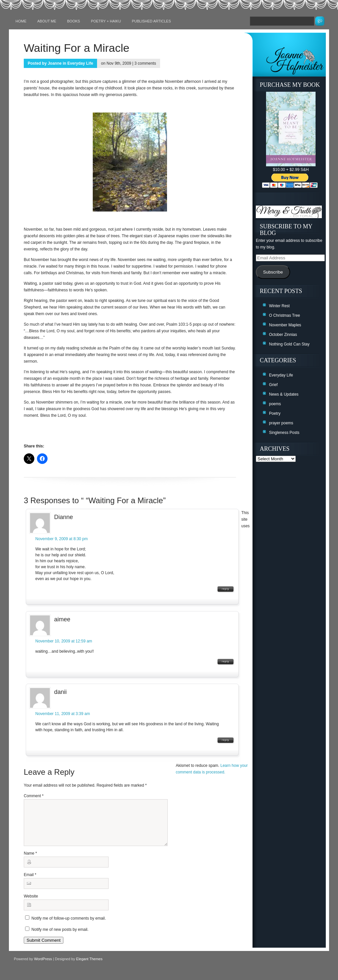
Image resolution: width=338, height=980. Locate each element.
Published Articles (151, 21)
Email (30, 883)
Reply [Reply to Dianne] (225, 589)
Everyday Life (80, 63)
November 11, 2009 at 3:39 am (63, 714)
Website (31, 904)
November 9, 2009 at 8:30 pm (62, 539)
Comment (34, 796)
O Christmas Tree (285, 315)
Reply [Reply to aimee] (225, 661)
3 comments (145, 63)
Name (30, 861)
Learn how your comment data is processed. (218, 772)
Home (21, 21)
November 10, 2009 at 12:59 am (64, 641)
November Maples (285, 325)
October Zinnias (283, 335)
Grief (273, 385)
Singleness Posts (284, 433)
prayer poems (281, 423)
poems (275, 404)
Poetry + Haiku (106, 21)
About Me (47, 21)
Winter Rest (279, 306)
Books (73, 21)
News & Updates (284, 394)
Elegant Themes (89, 967)
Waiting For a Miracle (77, 48)
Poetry (275, 413)
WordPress (43, 967)
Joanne (55, 63)
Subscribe (273, 272)
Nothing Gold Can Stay (289, 344)
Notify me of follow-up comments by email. (68, 926)
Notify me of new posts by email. (60, 937)
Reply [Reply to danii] (225, 740)
